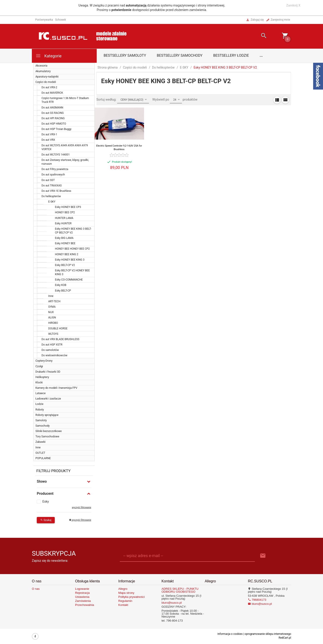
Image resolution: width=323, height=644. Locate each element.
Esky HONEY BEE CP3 (68, 207)
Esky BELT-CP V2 (65, 265)
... (261, 55)
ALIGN (52, 318)
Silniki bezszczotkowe (49, 431)
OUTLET (40, 453)
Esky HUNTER (63, 223)
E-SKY (52, 202)
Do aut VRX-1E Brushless (56, 191)
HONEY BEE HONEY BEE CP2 (72, 249)
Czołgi (39, 366)
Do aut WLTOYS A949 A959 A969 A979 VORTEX (65, 147)
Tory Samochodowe (47, 437)
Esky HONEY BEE (65, 243)
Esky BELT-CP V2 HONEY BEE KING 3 (72, 272)
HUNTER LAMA (64, 218)
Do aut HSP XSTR (52, 345)
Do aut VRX (48, 140)
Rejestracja (82, 593)
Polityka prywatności (131, 597)
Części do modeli (46, 82)
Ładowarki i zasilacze (48, 399)
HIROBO (53, 323)
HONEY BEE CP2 (65, 212)
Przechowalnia (85, 605)
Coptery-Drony (44, 361)
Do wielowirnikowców (54, 355)
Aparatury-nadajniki (47, 77)
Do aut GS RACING (53, 113)
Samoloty (41, 420)
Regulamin (125, 601)
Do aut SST (48, 180)
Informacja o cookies (230, 634)
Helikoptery (42, 377)
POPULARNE (43, 458)
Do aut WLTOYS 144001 (56, 155)
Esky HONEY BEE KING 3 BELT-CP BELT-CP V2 (73, 231)
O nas (36, 589)
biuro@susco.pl (172, 603)
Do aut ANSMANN (52, 108)
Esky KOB (61, 285)
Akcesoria (41, 66)
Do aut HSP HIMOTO (54, 124)
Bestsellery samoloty (125, 55)
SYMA (52, 307)
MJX (51, 312)
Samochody (43, 426)
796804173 (257, 600)
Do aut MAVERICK (52, 93)
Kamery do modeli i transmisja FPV (56, 388)
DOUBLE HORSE (58, 328)
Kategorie (48, 56)
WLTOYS (53, 334)
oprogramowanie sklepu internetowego (268, 634)
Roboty (40, 410)
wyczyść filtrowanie (81, 507)
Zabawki (40, 442)
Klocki (39, 383)
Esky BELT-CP (63, 291)
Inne (51, 296)
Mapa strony (126, 593)
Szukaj (46, 520)
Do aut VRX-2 (49, 87)
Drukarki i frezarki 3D (48, 372)
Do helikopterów (51, 196)
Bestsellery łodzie (231, 55)
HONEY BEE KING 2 (67, 254)
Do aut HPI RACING (53, 118)
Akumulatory (43, 71)
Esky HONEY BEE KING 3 (70, 260)
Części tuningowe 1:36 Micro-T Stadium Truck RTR (65, 100)
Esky (46, 501)
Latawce (40, 393)
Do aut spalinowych (53, 175)
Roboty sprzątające (47, 415)
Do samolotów (50, 350)
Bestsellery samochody (180, 55)
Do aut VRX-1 (49, 134)
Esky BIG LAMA (64, 238)
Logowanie (82, 589)
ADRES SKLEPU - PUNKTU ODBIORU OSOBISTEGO (180, 590)
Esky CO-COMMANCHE (69, 280)
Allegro (123, 589)
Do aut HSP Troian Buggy (57, 129)
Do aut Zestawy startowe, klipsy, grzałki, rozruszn (65, 162)
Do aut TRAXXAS (52, 186)
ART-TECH (54, 301)
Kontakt (123, 605)
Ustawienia (82, 597)
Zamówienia (83, 601)
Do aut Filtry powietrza (55, 169)
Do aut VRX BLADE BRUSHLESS (60, 339)
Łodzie (39, 404)
